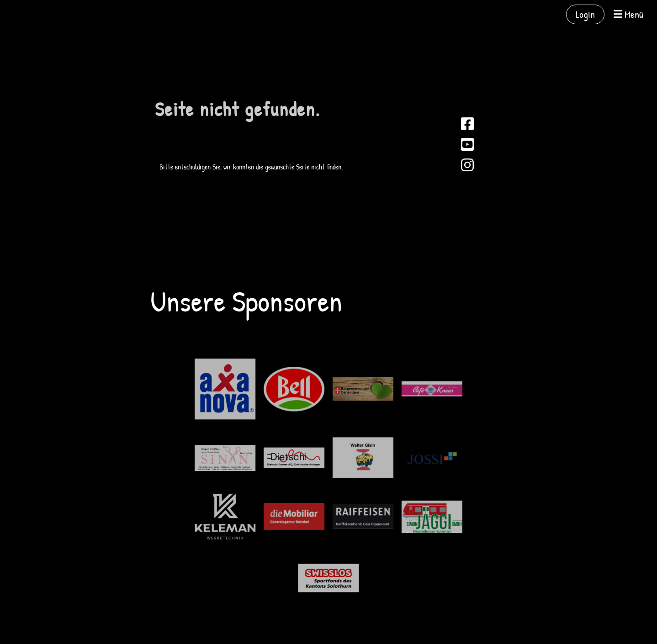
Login (585, 14)
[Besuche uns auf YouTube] (467, 145)
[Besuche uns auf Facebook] (467, 124)
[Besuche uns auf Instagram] (467, 165)
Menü (628, 14)
